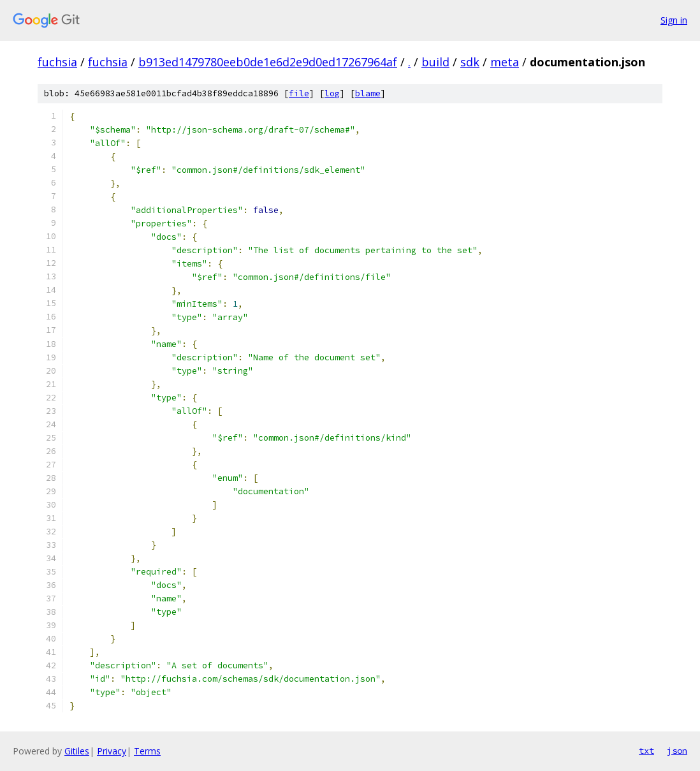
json (677, 751)
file (299, 93)
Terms (147, 751)
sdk (470, 62)
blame (368, 93)
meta (505, 62)
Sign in (674, 20)
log (332, 93)
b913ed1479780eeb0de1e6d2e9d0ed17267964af (268, 62)
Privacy (112, 751)
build (435, 62)
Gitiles (77, 751)
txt (646, 751)
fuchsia (57, 62)
